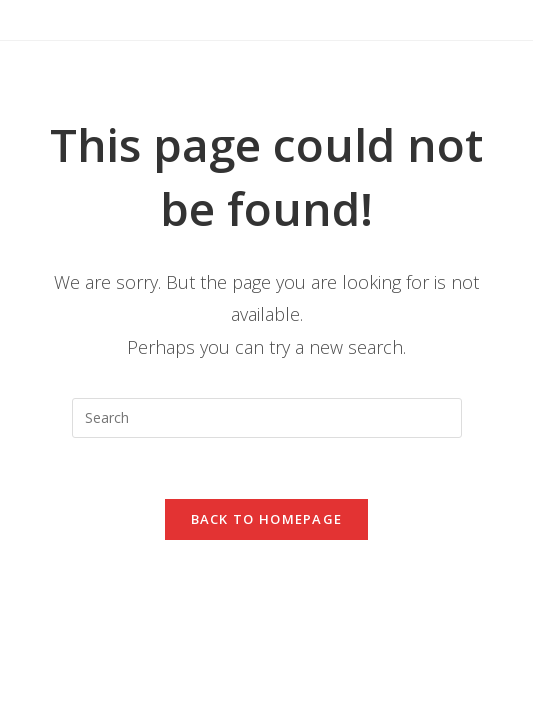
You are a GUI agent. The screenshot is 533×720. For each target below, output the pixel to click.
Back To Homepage (267, 519)
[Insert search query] (267, 418)
